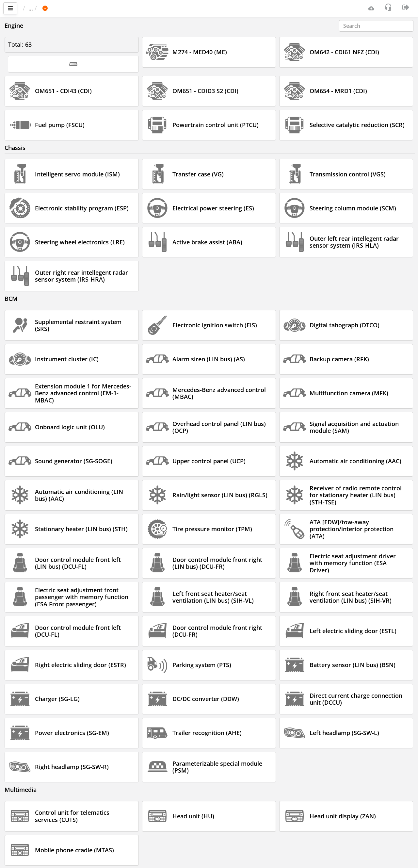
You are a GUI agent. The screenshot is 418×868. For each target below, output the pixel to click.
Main (33, 8)
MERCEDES (86, 8)
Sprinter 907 (126, 8)
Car (58, 8)
